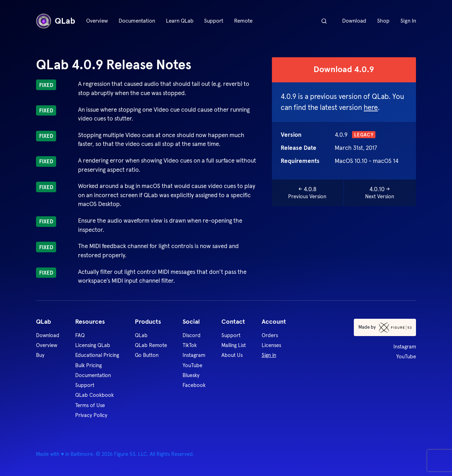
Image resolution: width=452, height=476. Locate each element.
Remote (243, 21)
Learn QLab (180, 21)
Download (354, 21)
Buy (40, 355)
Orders (270, 335)
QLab (56, 21)
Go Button (147, 355)
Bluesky (191, 375)
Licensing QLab (93, 345)
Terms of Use (90, 405)
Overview (97, 21)
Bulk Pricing (88, 365)
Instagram (194, 355)
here (371, 107)
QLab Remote (151, 345)
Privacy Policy (91, 415)
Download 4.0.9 (344, 69)
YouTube (192, 365)
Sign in (269, 355)
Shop (383, 21)
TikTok (190, 345)
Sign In (408, 21)
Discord (192, 335)
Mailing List (234, 345)
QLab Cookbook (94, 395)
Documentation (137, 21)
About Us (232, 355)
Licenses (271, 345)
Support (214, 21)
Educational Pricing (97, 355)
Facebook (194, 385)
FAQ (80, 335)
